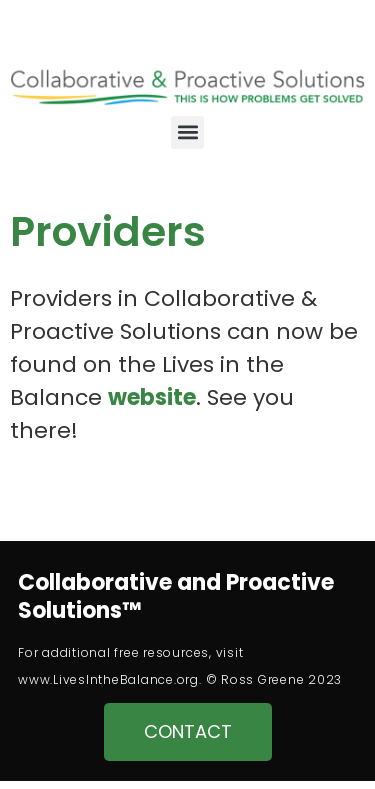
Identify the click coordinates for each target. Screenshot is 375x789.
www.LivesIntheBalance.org (108, 679)
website (152, 397)
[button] (187, 132)
